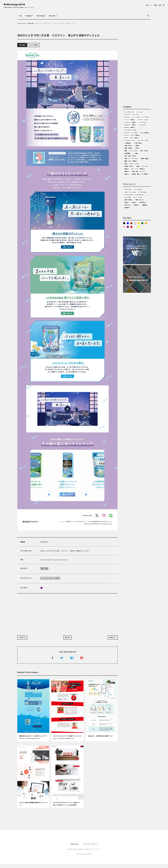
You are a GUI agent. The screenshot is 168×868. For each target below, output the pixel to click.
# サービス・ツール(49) (132, 152)
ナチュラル (45, 580)
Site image (44, 16)
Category (30, 16)
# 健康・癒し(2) (129, 256)
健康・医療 (45, 570)
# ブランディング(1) (131, 165)
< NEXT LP (24, 640)
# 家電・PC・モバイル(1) (133, 191)
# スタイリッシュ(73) (131, 243)
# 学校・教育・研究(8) (141, 188)
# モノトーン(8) (129, 253)
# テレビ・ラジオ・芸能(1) (133, 161)
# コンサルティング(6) (132, 148)
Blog (154, 5)
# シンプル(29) (141, 240)
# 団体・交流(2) (129, 184)
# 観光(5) (145, 207)
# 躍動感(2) (128, 266)
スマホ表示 (38, 46)
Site (145, 5)
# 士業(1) (127, 188)
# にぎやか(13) (129, 250)
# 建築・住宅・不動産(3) (133, 198)
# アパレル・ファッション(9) (134, 119)
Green (144, 282)
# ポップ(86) (141, 250)
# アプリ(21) (128, 122)
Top (21, 16)
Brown (132, 282)
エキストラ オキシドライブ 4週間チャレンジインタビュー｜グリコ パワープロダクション (67, 742)
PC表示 (23, 46)
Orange (124, 286)
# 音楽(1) (127, 220)
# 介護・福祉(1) (141, 171)
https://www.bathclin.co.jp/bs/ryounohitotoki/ (58, 561)
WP (159, 5)
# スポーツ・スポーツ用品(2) (134, 158)
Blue (128, 282)
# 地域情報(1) (142, 184)
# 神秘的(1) (139, 263)
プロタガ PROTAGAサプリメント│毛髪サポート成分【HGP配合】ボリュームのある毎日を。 (67, 809)
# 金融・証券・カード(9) (133, 217)
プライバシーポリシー (92, 848)
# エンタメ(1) (129, 142)
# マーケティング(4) (131, 168)
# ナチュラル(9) (143, 246)
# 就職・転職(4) (129, 194)
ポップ (54, 580)
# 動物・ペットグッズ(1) (133, 181)
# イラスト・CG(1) (130, 129)
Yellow (144, 286)
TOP (68, 640)
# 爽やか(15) (128, 263)
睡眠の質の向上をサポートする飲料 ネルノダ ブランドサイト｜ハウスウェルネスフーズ (33, 742)
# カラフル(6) (129, 240)
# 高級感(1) (138, 266)
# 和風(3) (141, 256)
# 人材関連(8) (129, 171)
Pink (128, 286)
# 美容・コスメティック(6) (133, 201)
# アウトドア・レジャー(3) (133, 116)
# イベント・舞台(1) (131, 126)
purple (42, 590)
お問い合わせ (73, 848)
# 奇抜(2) (127, 259)
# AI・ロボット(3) (130, 112)
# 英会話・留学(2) (130, 204)
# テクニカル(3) (129, 246)
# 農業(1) (127, 214)
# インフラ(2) (129, 135)
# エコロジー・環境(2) (132, 139)
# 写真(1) (141, 178)
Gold (140, 282)
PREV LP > (111, 640)
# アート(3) (143, 112)
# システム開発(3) (130, 155)
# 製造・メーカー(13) (131, 207)
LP (149, 5)
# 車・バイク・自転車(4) (133, 211)
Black (124, 282)
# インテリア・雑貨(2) (132, 132)
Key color (58, 16)
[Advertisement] (67, 615)
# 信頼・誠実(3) (143, 253)
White (140, 286)
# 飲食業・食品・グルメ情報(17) (135, 224)
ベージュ (124, 290)
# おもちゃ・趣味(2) (131, 145)
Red (136, 286)
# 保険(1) (141, 175)
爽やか (62, 580)
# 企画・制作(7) (129, 175)
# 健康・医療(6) (129, 178)
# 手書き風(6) (138, 259)
